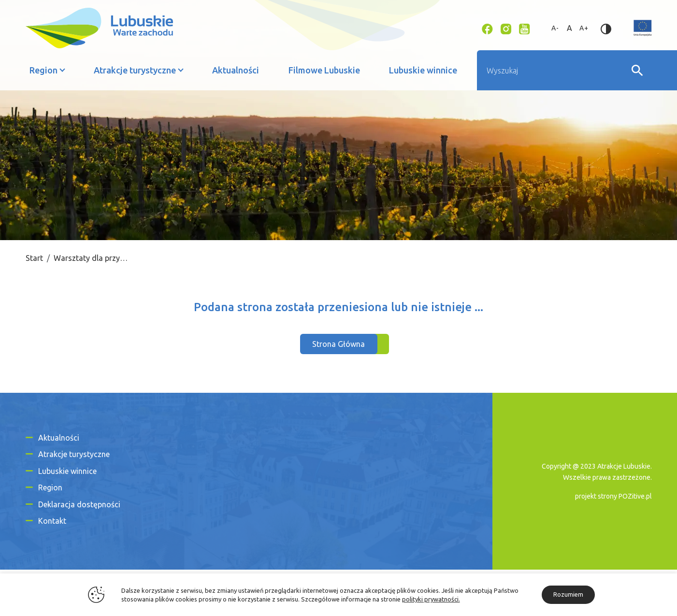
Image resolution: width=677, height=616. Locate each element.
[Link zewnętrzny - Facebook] (487, 28)
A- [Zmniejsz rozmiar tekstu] (555, 28)
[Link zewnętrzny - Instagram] (506, 28)
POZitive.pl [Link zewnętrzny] (635, 496)
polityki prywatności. (431, 599)
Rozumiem (568, 594)
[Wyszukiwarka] (554, 70)
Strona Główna (338, 344)
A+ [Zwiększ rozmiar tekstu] (584, 28)
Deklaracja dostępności (79, 504)
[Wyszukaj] (637, 71)
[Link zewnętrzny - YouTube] (525, 28)
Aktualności (236, 70)
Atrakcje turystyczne (135, 70)
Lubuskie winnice (423, 70)
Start (34, 258)
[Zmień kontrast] (606, 28)
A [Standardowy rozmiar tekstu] (570, 28)
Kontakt (52, 521)
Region (43, 70)
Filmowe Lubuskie (324, 70)
